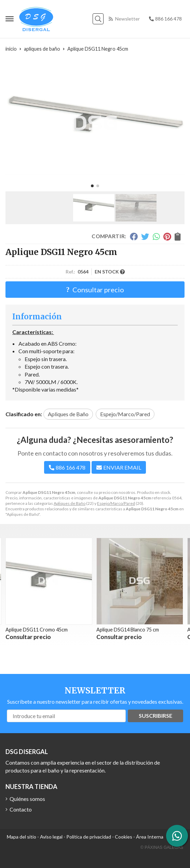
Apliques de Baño (70, 503)
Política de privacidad (89, 837)
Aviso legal (51, 837)
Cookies (124, 837)
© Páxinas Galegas (162, 847)
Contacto (21, 809)
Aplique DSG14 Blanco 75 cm (128, 630)
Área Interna (150, 837)
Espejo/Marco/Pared (116, 503)
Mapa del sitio (22, 837)
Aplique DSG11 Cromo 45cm (37, 630)
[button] (92, 186)
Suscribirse (155, 716)
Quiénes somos (27, 799)
